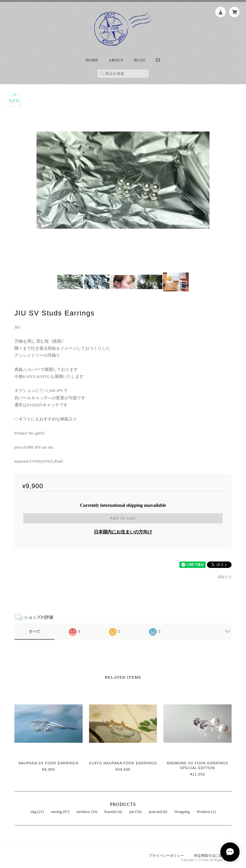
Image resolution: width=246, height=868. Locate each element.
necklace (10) (87, 812)
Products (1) (206, 812)
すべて (35, 632)
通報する (225, 577)
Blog (140, 60)
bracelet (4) (113, 812)
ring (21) (37, 812)
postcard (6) (158, 812)
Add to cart (123, 518)
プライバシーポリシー (166, 856)
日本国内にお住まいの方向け (123, 532)
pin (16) (135, 812)
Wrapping (182, 812)
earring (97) (60, 812)
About (116, 60)
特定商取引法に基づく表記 (215, 856)
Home (92, 60)
